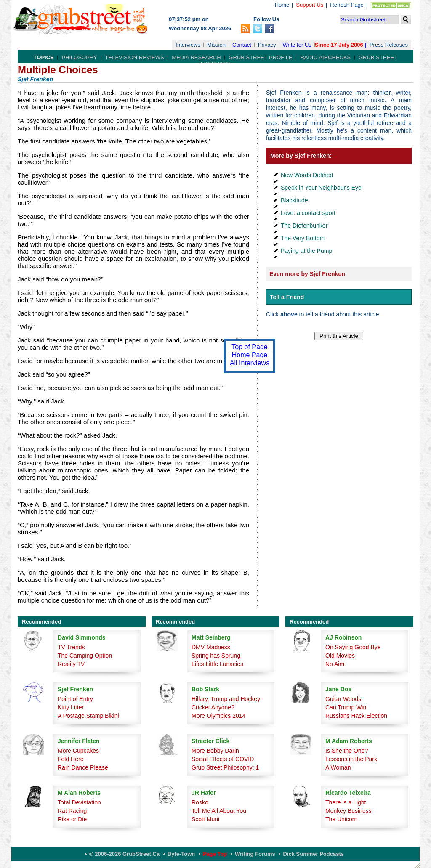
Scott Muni (205, 819)
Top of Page (249, 347)
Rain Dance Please (83, 767)
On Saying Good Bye (353, 647)
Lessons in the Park (351, 759)
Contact (242, 45)
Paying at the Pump (306, 251)
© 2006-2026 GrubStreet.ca (124, 854)
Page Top (215, 854)
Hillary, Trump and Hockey (226, 699)
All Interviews (250, 363)
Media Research (196, 57)
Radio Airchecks (325, 57)
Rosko (200, 802)
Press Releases (389, 45)
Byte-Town (181, 854)
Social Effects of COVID (223, 759)
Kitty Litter (71, 707)
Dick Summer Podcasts (313, 854)
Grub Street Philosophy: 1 (225, 767)
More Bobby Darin (215, 751)
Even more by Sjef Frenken (307, 274)
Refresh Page (347, 5)
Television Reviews (135, 57)
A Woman (338, 767)
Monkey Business (349, 811)
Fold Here (71, 759)
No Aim (335, 664)
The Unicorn (341, 819)
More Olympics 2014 (218, 716)
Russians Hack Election (356, 716)
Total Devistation (79, 802)
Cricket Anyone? (213, 707)
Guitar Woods (343, 699)
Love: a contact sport (308, 213)
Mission (216, 45)
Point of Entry (75, 699)
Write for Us (297, 45)
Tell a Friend (287, 297)
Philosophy (79, 57)
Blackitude (294, 200)
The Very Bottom (303, 238)
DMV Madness (211, 647)
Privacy (267, 45)
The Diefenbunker (304, 226)
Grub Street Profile (260, 57)
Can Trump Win (346, 707)
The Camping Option (85, 656)
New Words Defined (307, 175)
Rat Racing (72, 811)
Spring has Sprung (216, 656)
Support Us (310, 5)
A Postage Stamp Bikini (88, 716)
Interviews (188, 45)
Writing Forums (255, 854)
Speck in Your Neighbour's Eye (321, 188)
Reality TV (71, 664)
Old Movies (340, 656)
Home (282, 5)
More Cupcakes (78, 751)
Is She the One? (347, 751)
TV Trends (71, 647)
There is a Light (346, 802)
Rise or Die (72, 819)
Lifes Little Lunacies (217, 664)
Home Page (250, 355)
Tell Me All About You (219, 811)
